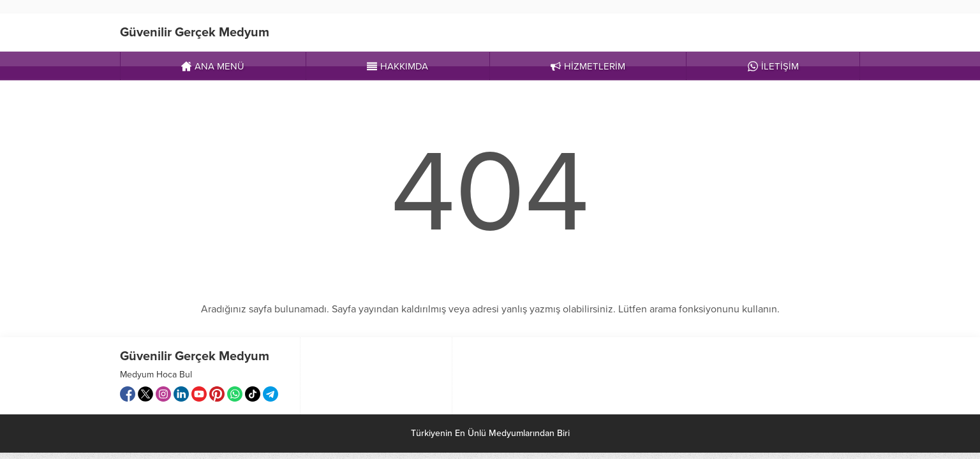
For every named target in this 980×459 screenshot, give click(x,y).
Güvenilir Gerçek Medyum (195, 33)
